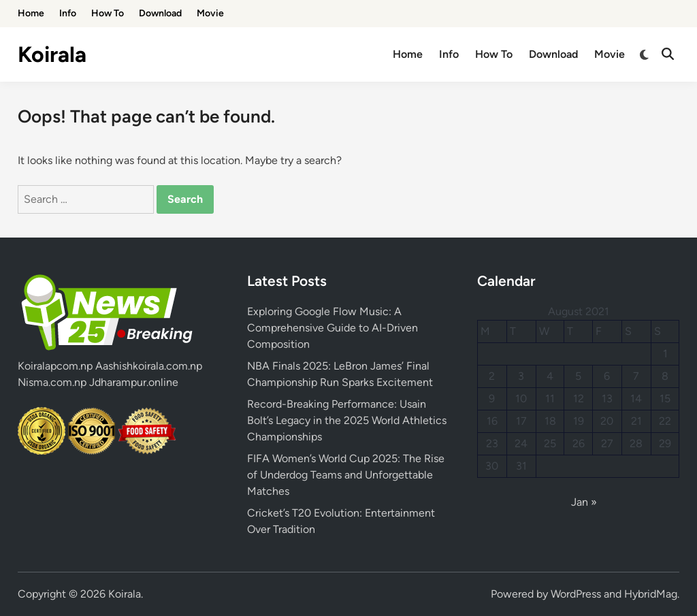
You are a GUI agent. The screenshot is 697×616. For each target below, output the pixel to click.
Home (31, 13)
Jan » (584, 502)
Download (160, 13)
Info (68, 13)
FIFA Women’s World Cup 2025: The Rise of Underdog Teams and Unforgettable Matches (346, 475)
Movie (210, 13)
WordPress (576, 594)
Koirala (52, 54)
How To (108, 13)
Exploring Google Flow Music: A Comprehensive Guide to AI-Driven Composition (333, 328)
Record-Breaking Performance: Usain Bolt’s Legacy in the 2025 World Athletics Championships (347, 420)
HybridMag (651, 594)
